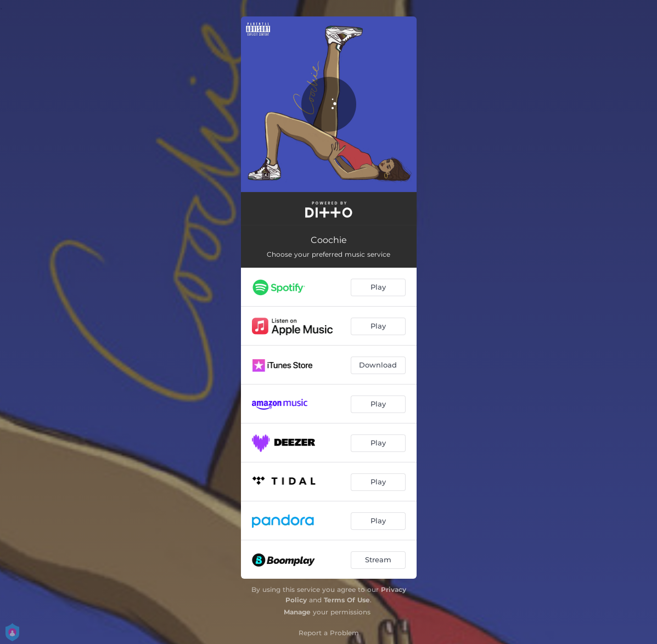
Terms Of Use (347, 600)
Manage (297, 612)
